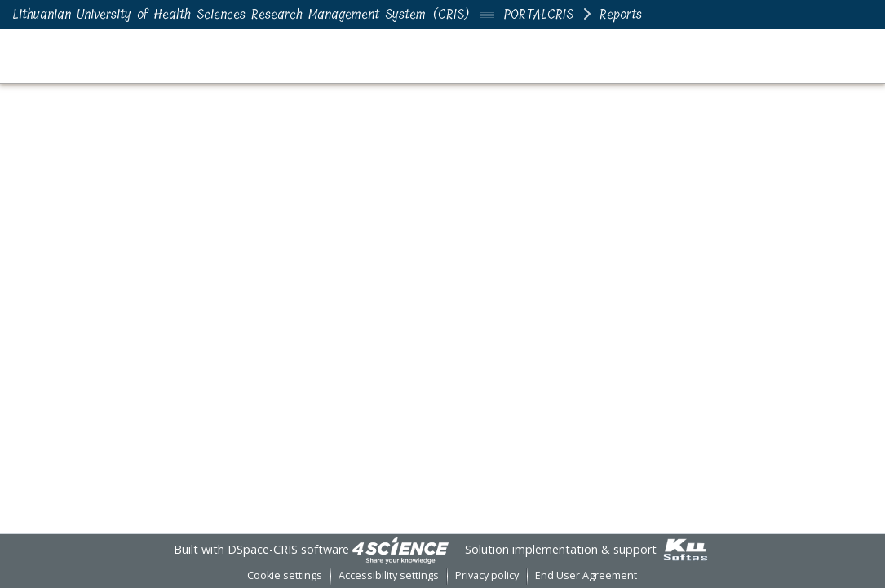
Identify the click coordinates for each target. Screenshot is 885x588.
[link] (400, 549)
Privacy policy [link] (487, 575)
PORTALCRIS (538, 14)
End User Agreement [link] (586, 575)
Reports (621, 14)
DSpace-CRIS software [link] (288, 549)
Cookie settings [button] (285, 575)
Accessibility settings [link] (389, 575)
